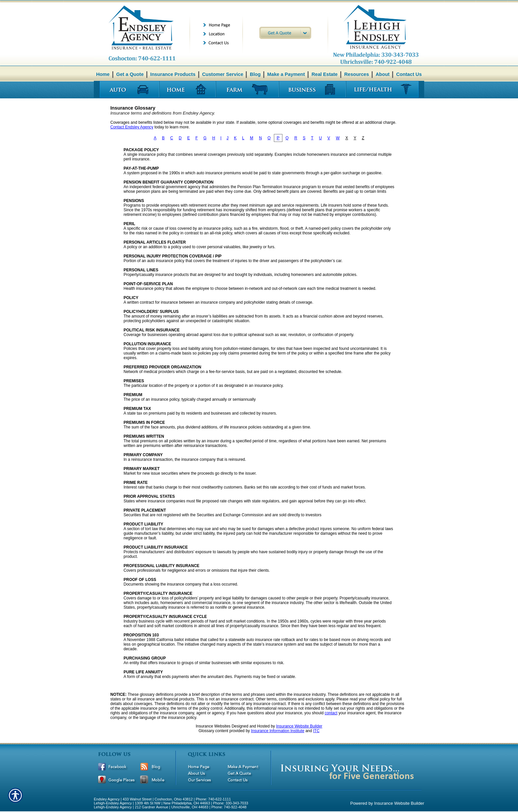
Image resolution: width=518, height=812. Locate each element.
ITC (316, 731)
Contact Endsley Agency (132, 127)
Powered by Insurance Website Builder (387, 803)
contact (331, 713)
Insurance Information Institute (278, 731)
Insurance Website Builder (299, 726)
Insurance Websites (213, 726)
